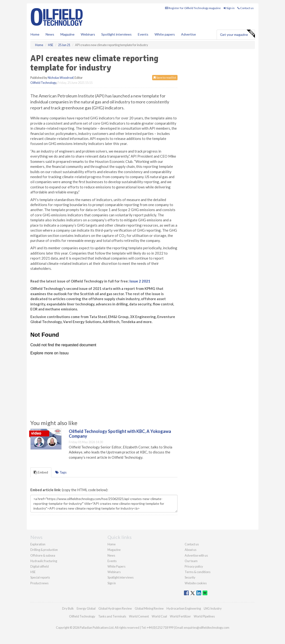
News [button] (50, 34)
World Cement (139, 616)
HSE (33, 572)
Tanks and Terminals (112, 616)
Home (35, 34)
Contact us (246, 8)
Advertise (188, 34)
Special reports (40, 577)
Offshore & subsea (43, 555)
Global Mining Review (149, 608)
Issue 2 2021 (140, 281)
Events (143, 34)
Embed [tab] (41, 472)
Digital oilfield (40, 566)
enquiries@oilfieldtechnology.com (207, 628)
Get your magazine (237, 34)
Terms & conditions (198, 572)
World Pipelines (204, 616)
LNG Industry (213, 608)
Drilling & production (44, 550)
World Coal (159, 616)
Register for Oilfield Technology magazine (193, 8)
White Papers (116, 566)
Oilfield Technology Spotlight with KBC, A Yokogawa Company (120, 434)
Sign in (229, 8)
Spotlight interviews (116, 34)
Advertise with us (196, 555)
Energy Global (86, 608)
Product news (39, 583)
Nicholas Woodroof (61, 78)
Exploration (38, 544)
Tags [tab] (61, 472)
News (111, 555)
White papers (165, 34)
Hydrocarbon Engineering (184, 608)
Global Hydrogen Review (115, 608)
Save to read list (165, 77)
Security (190, 577)
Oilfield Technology (43, 83)
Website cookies (196, 583)
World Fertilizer (180, 616)
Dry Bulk (68, 608)
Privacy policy (194, 566)
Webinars (88, 34)
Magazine (67, 34)
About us (191, 550)
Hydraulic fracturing (44, 561)
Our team (191, 561)
